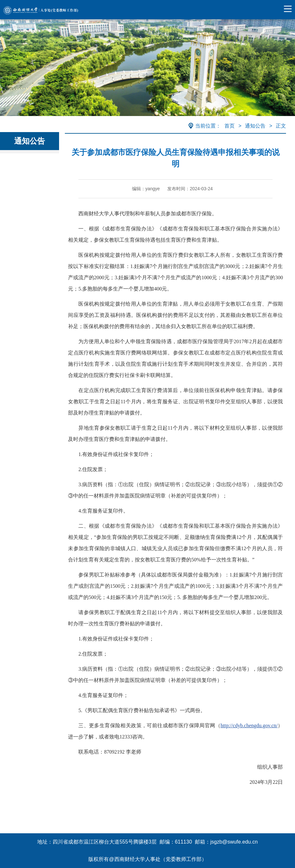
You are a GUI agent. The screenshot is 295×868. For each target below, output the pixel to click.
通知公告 (255, 126)
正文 (281, 126)
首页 (230, 126)
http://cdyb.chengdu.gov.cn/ (249, 725)
